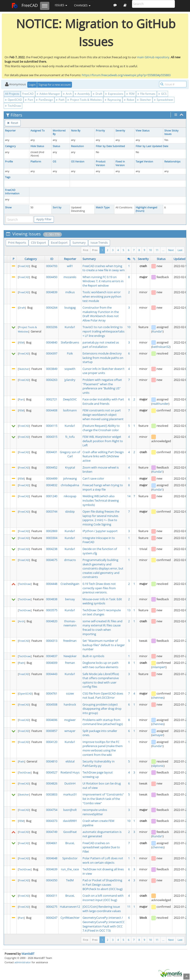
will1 (70, 266)
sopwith (70, 369)
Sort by (57, 207)
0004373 (52, 821)
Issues (61, 5)
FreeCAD (25, 6)
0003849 (52, 369)
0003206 (52, 327)
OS (54, 162)
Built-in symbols (93, 656)
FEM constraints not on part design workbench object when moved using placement (103, 415)
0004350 (52, 880)
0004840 (52, 342)
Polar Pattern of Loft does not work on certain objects (103, 860)
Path (60, 100)
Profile (9, 162)
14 (129, 496)
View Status (143, 131)
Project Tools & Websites (85, 100)
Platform (36, 162)
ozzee (70, 693)
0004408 (52, 410)
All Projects (12, 94)
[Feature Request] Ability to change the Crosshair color (101, 428)
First (86, 250)
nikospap (70, 496)
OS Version (78, 162)
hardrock (70, 704)
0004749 (52, 832)
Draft (98, 94)
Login (32, 85)
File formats (146, 94)
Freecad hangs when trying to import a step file (103, 487)
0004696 (52, 720)
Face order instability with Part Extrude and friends (103, 401)
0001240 (52, 496)
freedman (70, 641)
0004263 (52, 380)
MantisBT (28, 954)
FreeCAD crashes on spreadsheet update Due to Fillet (101, 847)
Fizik (70, 353)
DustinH (70, 783)
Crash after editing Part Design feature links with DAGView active (103, 456)
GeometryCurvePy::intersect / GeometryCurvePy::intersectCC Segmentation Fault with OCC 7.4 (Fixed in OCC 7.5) (104, 924)
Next (171, 250)
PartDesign (44, 100)
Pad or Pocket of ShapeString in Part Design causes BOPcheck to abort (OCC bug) (103, 884)
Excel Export (59, 243)
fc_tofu (70, 437)
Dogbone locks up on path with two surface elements (101, 665)
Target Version (144, 162)
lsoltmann (70, 410)
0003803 (52, 794)
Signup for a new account (55, 85)
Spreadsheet (164, 100)
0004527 (52, 772)
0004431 (52, 452)
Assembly (82, 94)
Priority (100, 131)
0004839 (52, 292)
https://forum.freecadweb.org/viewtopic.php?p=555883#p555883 (126, 75)
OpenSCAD (14, 100)
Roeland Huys (70, 772)
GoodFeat (70, 832)
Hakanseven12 (70, 907)
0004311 (52, 896)
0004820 (52, 621)
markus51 (70, 794)
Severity (120, 131)
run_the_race (70, 869)
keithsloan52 (161, 347)
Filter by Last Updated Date (152, 146)
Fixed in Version (120, 163)
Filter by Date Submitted (110, 146)
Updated (179, 259)
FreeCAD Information (12, 192)
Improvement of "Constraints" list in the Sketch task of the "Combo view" (103, 799)
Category (10, 146)
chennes (158, 698)
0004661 (52, 843)
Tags (8, 177)
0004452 (52, 467)
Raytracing (113, 100)
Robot (129, 100)
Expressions (114, 94)
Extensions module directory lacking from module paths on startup (103, 358)
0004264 (52, 307)
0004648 (52, 858)
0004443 (52, 674)
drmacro (70, 560)
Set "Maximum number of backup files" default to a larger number (104, 645)
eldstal (70, 761)
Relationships (172, 162)
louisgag (70, 307)
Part (29, 100)
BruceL (70, 843)
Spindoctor (70, 858)
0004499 (52, 478)
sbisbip (70, 511)
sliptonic (158, 766)
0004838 (52, 599)
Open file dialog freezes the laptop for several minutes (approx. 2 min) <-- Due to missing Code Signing (101, 518)
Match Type (103, 207)
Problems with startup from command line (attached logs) (103, 722)
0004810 (52, 761)
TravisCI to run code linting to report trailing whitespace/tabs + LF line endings (103, 331)
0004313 (52, 641)
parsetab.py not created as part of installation (101, 345)
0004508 (52, 704)
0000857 (52, 731)
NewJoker (70, 656)
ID (52, 259)
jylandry (70, 380)
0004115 (52, 426)
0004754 (52, 810)
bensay (70, 599)
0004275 (52, 907)
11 (157, 250)
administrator (23, 962)
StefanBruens (70, 342)
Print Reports (17, 243)
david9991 (70, 821)
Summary (79, 243)
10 (150, 250)
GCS (162, 94)
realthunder (160, 404)
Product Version (101, 163)
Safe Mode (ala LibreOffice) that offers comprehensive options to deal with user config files (101, 680)
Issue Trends (99, 243)
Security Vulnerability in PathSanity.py (99, 764)
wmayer (70, 731)
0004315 (52, 437)
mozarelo (70, 277)
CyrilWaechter (70, 918)
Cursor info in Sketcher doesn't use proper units (103, 371)
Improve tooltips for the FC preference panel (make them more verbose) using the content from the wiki (103, 748)
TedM (70, 880)
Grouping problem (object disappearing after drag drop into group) (102, 709)
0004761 (52, 693)
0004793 (52, 266)
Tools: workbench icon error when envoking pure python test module (102, 296)
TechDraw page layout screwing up (98, 775)
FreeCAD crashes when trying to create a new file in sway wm (104, 268)
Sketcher (144, 100)
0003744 (52, 511)
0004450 (52, 277)
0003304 (52, 538)
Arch (67, 94)
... (163, 250)
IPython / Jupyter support (100, 531)
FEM (130, 94)
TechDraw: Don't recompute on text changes (102, 612)
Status (56, 146)
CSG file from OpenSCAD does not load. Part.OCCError (103, 696)
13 (129, 610)
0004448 (52, 584)
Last (180, 250)
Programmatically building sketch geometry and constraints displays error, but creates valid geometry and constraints (103, 568)
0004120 (52, 742)
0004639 (52, 869)
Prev (95, 250)
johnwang (70, 478)
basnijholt (70, 810)
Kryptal (70, 467)
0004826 (52, 783)
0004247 (52, 918)
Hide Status (37, 146)
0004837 (52, 656)
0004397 (52, 353)
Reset (13, 123)
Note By (76, 131)
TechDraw (13, 106)
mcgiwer (70, 720)
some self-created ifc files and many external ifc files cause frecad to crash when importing (102, 628)
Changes (82, 5)
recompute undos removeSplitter (95, 812)
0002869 (52, 531)
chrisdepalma (70, 485)
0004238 (52, 549)
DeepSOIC (70, 399)
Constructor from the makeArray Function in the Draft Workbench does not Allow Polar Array (101, 314)
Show (8, 207)
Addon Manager (48, 94)
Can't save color (93, 478)
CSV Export (39, 243)
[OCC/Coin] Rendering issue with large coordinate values (102, 909)
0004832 (52, 485)
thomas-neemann (70, 623)
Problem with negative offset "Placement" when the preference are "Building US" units (102, 386)
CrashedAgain (70, 584)
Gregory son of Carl (70, 454)
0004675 (52, 560)
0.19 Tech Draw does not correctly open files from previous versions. (99, 588)
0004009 (52, 663)
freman (70, 663)
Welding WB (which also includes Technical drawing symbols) (101, 500)
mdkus (70, 292)
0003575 (52, 610)
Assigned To (38, 131)
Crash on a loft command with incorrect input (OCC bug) (103, 898)
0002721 (52, 399)
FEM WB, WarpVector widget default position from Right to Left (103, 441)
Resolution (77, 146)
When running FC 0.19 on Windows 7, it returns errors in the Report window (103, 281)
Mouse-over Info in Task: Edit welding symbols (102, 601)
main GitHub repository (153, 57)
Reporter (10, 131)
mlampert (159, 667)
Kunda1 (70, 327)
